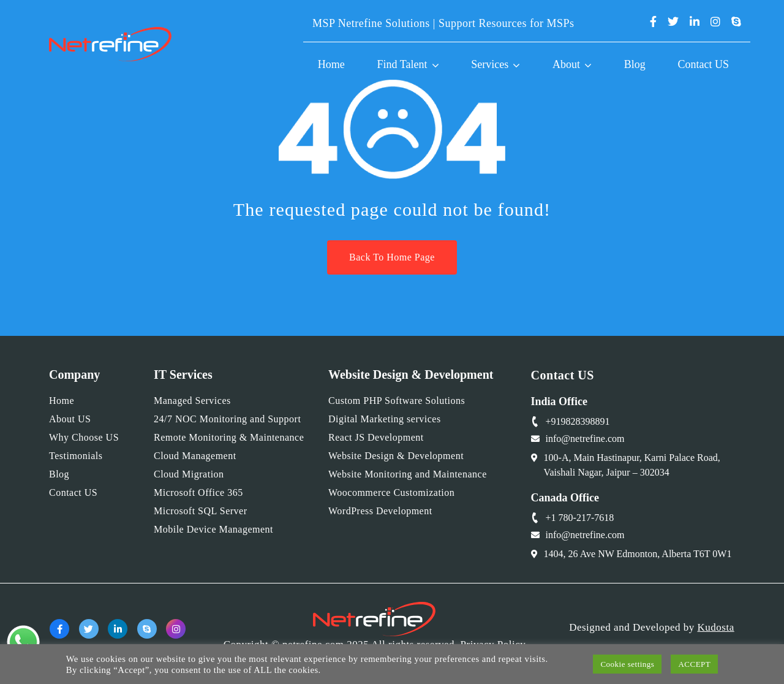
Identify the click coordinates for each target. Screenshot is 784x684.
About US (70, 419)
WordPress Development (380, 511)
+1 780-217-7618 (580, 518)
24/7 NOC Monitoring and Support (227, 419)
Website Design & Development (396, 456)
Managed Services (192, 401)
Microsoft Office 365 (198, 492)
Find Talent (402, 64)
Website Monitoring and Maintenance (408, 474)
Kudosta (716, 627)
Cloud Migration (189, 474)
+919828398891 (578, 421)
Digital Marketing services (385, 419)
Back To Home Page (392, 257)
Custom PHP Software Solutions (397, 401)
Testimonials (76, 456)
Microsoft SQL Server (201, 511)
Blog (635, 64)
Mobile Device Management (213, 529)
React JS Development (376, 437)
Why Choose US (84, 437)
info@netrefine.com (585, 439)
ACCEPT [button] (694, 664)
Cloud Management (195, 456)
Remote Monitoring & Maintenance (229, 437)
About (566, 64)
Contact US (704, 64)
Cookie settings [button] (627, 664)
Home (331, 64)
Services (490, 64)
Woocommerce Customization (391, 492)
